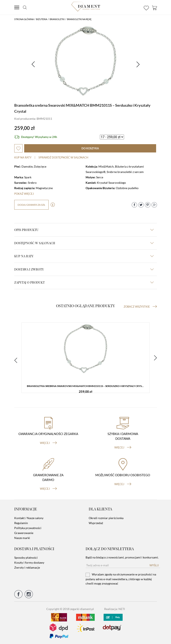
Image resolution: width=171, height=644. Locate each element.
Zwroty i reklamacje (27, 567)
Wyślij (154, 565)
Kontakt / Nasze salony (29, 518)
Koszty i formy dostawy (29, 562)
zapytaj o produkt (84, 282)
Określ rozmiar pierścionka (106, 518)
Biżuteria (42, 19)
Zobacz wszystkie (140, 307)
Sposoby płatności (26, 558)
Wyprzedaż (96, 523)
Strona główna (24, 19)
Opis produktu (84, 230)
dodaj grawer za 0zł (31, 205)
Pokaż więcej (24, 194)
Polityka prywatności (28, 528)
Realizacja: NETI (115, 609)
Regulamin (21, 523)
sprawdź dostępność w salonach (63, 157)
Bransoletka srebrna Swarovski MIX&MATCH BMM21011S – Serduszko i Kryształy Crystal (86, 386)
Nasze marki (22, 538)
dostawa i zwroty (84, 269)
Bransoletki (57, 19)
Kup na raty (23, 157)
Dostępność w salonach (84, 243)
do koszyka (90, 148)
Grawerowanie (24, 533)
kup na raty (84, 256)
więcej (48, 443)
